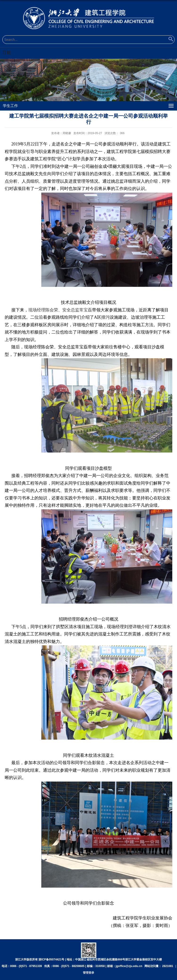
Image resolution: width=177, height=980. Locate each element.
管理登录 (88, 973)
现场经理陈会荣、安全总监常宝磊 (60, 310)
